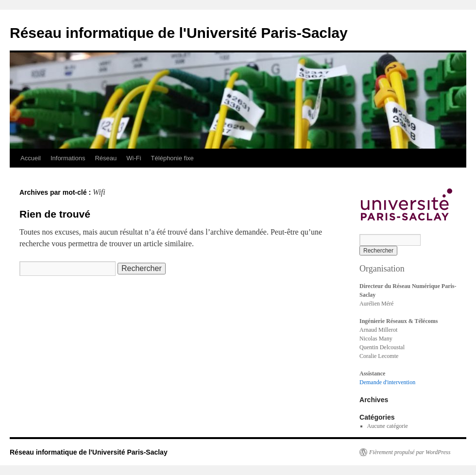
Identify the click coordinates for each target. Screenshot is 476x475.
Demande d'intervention (387, 382)
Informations (68, 158)
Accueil (31, 158)
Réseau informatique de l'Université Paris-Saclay (179, 33)
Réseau (106, 158)
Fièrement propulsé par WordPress (410, 452)
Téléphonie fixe (172, 158)
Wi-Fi (134, 158)
